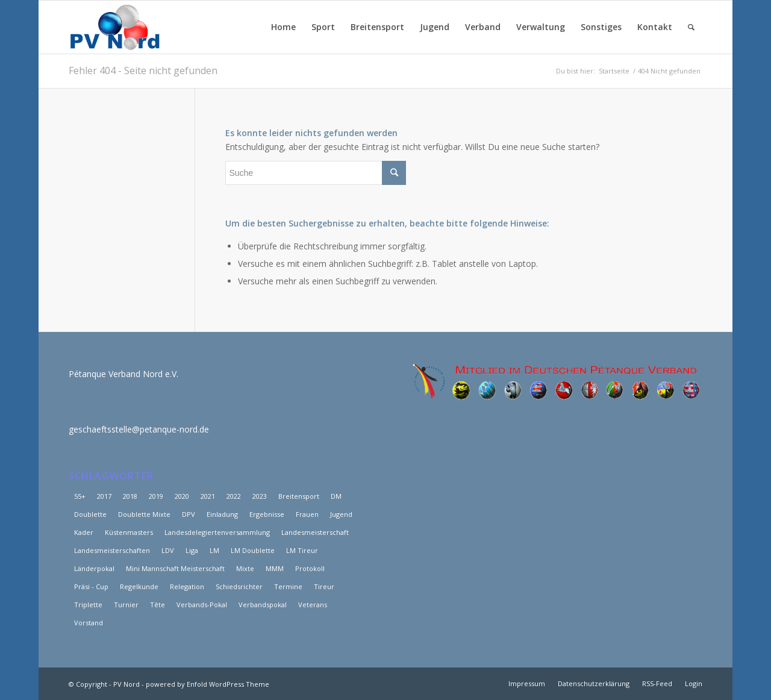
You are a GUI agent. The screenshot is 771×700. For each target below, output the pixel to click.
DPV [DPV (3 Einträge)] (189, 514)
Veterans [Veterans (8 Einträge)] (313, 605)
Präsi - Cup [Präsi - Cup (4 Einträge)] (91, 586)
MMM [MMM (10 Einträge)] (275, 568)
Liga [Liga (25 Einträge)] (192, 550)
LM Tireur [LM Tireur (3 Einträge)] (302, 550)
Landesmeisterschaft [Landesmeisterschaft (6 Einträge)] (315, 532)
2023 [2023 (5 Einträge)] (260, 496)
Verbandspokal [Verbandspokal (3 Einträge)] (263, 605)
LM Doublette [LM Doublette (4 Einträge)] (253, 550)
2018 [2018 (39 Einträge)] (130, 496)
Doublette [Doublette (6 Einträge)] (90, 514)
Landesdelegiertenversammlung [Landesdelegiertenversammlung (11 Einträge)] (217, 532)
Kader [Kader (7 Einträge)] (84, 532)
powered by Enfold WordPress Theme (208, 684)
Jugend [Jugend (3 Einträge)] (341, 514)
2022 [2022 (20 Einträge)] (234, 496)
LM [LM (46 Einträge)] (214, 550)
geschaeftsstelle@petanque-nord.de (139, 429)
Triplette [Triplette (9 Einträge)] (88, 605)
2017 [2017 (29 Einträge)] (104, 496)
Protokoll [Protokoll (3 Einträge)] (310, 568)
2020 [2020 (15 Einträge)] (182, 496)
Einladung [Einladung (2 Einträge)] (222, 514)
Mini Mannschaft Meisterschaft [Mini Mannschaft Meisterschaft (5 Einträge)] (175, 568)
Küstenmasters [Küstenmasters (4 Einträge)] (129, 532)
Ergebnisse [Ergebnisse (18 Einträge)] (267, 514)
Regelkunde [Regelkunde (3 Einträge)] (139, 586)
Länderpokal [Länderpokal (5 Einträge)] (94, 568)
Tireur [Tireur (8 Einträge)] (324, 586)
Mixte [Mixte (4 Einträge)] (245, 568)
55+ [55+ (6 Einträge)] (80, 496)
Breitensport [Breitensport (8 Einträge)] (299, 496)
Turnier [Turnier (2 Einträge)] (126, 605)
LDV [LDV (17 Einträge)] (168, 550)
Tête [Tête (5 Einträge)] (158, 605)
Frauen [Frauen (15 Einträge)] (307, 514)
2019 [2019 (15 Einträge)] (156, 496)
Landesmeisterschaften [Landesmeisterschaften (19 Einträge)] (112, 550)
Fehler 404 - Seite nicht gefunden (143, 70)
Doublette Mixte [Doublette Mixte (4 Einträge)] (144, 514)
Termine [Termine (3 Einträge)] (288, 586)
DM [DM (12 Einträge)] (336, 496)
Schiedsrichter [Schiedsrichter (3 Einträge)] (239, 586)
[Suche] (691, 27)
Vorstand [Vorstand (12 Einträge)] (89, 623)
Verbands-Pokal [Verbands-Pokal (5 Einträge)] (202, 605)
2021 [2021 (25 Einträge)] (208, 496)
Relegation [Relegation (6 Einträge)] (187, 586)
